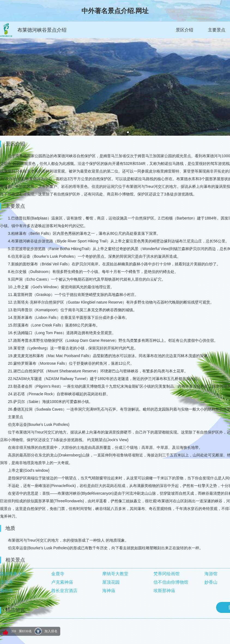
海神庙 (109, 591)
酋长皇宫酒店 (64, 591)
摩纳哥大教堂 (115, 574)
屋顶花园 (111, 582)
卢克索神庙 (62, 582)
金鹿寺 (58, 574)
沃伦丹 (7, 582)
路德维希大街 (13, 574)
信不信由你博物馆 (171, 582)
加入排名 (51, 631)
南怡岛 (7, 591)
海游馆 (211, 574)
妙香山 (211, 582)
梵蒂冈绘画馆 (167, 574)
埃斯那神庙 (164, 591)
